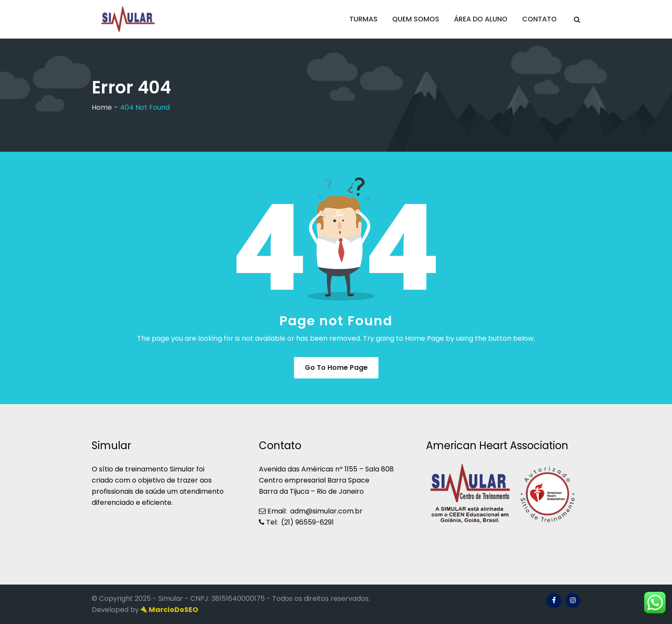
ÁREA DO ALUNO (481, 19)
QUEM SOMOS (416, 19)
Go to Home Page (336, 367)
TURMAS (363, 19)
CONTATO (539, 19)
